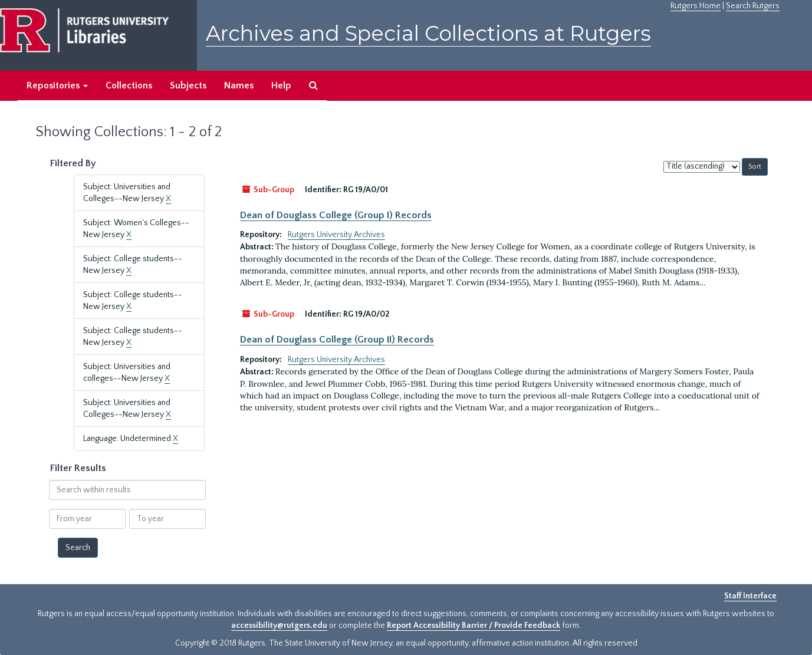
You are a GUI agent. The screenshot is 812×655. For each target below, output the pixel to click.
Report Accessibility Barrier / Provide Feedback (474, 626)
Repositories (57, 85)
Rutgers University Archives (336, 235)
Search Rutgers (753, 6)
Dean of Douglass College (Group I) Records (336, 215)
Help (281, 85)
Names (239, 85)
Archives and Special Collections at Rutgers (428, 33)
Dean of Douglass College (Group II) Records (337, 340)
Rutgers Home (696, 6)
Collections (129, 85)
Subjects (188, 85)
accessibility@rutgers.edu (279, 626)
